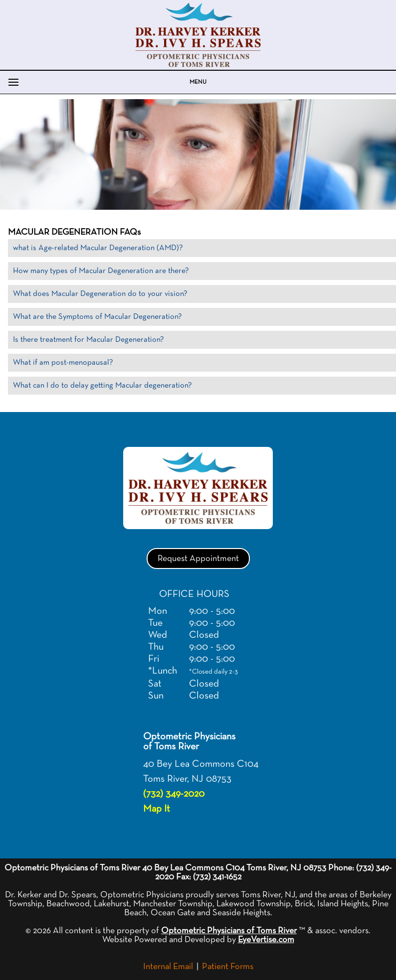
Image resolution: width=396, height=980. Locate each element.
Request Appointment (198, 559)
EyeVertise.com (266, 940)
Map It (157, 809)
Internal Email (168, 967)
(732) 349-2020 (174, 794)
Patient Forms (228, 967)
